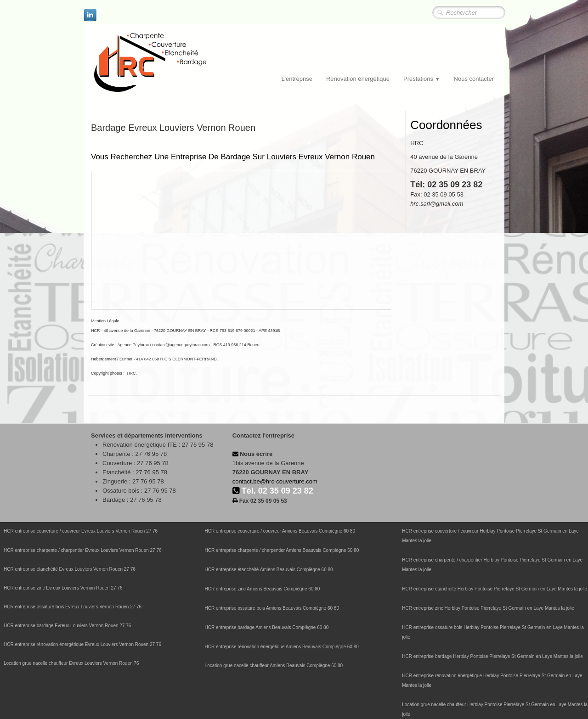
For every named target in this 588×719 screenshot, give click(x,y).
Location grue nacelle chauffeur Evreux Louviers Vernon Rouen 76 (71, 663)
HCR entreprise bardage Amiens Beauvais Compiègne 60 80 (267, 627)
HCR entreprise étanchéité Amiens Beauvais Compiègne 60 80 (269, 570)
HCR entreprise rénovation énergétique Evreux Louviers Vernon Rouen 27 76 (82, 644)
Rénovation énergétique (358, 79)
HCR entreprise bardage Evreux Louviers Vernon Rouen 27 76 (67, 626)
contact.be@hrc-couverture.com (275, 481)
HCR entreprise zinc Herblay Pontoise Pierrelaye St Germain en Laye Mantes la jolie (488, 608)
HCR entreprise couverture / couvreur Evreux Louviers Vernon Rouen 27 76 (81, 531)
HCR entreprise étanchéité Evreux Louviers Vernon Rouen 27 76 (70, 569)
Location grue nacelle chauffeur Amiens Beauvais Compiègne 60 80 (274, 666)
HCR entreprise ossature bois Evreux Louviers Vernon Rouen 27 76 (73, 607)
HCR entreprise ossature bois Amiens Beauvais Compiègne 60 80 (272, 608)
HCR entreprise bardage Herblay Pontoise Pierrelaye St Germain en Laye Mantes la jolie (492, 656)
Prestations (422, 79)
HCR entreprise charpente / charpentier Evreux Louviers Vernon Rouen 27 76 (83, 550)
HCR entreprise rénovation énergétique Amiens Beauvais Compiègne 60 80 (282, 647)
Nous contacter (474, 79)
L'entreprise (297, 79)
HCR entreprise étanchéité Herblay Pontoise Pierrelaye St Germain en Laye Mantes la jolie (495, 589)
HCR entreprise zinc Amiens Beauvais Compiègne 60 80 (263, 589)
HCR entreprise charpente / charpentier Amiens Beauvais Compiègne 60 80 (282, 550)
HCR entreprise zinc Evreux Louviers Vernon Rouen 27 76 (63, 588)
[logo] (169, 63)
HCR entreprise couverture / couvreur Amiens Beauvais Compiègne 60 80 (280, 531)
